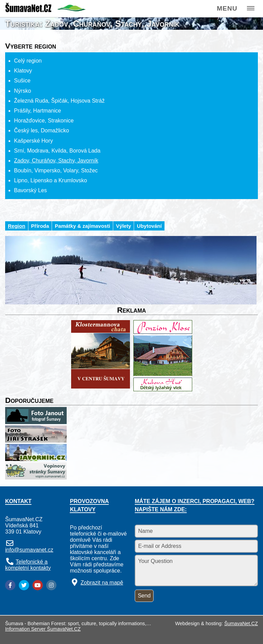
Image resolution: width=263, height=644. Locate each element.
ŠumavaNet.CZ (241, 623)
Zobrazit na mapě (102, 583)
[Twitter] (24, 585)
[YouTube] (38, 585)
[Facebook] (10, 585)
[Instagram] (51, 585)
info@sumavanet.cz (29, 550)
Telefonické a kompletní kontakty (28, 565)
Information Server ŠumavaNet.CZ (43, 629)
